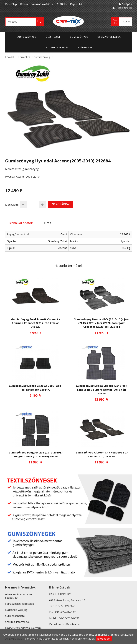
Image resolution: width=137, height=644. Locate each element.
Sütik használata (15, 616)
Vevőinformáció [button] (43, 4)
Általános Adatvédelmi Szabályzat (19, 596)
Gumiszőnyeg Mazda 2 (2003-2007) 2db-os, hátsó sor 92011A (35, 388)
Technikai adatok (20, 223)
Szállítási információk (18, 622)
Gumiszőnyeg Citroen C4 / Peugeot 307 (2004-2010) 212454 (102, 454)
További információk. (82, 638)
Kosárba (60, 204)
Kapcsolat (76, 4)
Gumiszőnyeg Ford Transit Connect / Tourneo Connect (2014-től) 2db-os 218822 (36, 323)
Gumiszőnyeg (42, 57)
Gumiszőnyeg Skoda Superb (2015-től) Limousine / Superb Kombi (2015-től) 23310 (102, 390)
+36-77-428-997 (65, 612)
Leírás (47, 223)
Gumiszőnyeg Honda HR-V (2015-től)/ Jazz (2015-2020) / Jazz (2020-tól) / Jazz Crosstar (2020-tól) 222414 (102, 323)
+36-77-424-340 (65, 606)
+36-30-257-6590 (68, 618)
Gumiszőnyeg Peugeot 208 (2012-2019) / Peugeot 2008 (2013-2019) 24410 (36, 454)
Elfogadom (104, 638)
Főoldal (10, 57)
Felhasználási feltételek (19, 604)
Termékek (24, 57)
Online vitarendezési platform (23, 628)
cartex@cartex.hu (69, 624)
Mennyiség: (12, 205)
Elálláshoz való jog (16, 610)
